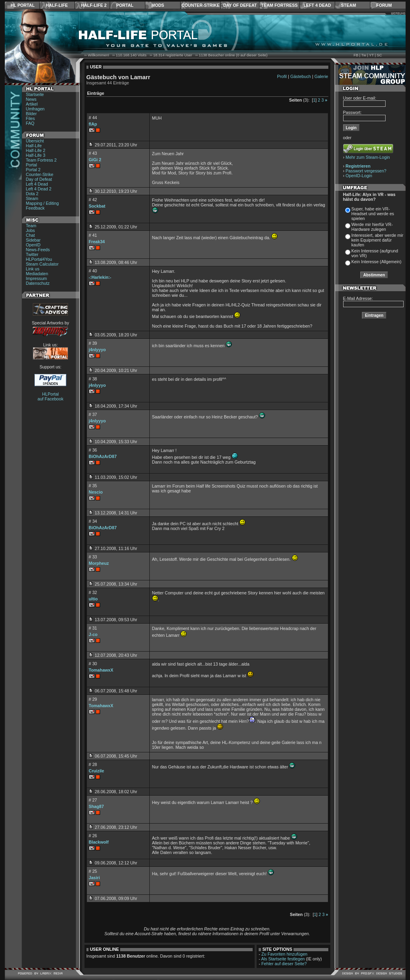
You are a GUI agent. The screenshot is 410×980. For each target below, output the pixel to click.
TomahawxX (101, 670)
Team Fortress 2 (41, 160)
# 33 (93, 557)
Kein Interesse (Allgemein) (377, 262)
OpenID (33, 245)
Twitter (32, 254)
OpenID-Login (359, 176)
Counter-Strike (200, 5)
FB (356, 55)
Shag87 (96, 806)
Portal (125, 5)
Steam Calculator (42, 264)
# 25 (93, 871)
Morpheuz (99, 563)
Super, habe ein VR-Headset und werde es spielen (373, 214)
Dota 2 (32, 194)
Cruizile (97, 771)
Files (31, 118)
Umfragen (35, 109)
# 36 (93, 450)
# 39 (93, 343)
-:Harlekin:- (100, 277)
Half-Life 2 (94, 5)
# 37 (93, 414)
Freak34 (97, 242)
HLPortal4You (39, 259)
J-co (93, 634)
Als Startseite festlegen (283, 959)
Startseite (35, 94)
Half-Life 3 (36, 155)
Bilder (31, 114)
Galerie (321, 76)
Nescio (96, 492)
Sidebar (33, 240)
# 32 (93, 592)
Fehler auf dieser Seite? (284, 964)
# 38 (93, 379)
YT (372, 55)
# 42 (93, 200)
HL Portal (23, 5)
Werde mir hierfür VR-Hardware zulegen (372, 227)
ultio (93, 599)
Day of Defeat (240, 5)
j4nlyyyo (97, 350)
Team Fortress (279, 5)
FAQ (30, 123)
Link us (33, 269)
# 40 (93, 271)
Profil (282, 76)
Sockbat (97, 206)
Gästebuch (301, 76)
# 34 (93, 521)
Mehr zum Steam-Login (368, 157)
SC (379, 55)
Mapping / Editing (42, 203)
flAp (93, 124)
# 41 (93, 235)
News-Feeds (38, 250)
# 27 (93, 800)
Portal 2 (33, 170)
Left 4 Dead (317, 5)
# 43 (93, 153)
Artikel (32, 104)
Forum (384, 5)
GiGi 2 (95, 160)
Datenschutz (38, 283)
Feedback (35, 208)
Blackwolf (99, 842)
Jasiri (94, 878)
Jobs (31, 230)
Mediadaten (37, 274)
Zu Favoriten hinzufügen (284, 954)
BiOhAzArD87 (103, 456)
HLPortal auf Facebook (51, 396)
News (31, 99)
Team (31, 226)
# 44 (93, 118)
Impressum (37, 278)
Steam (349, 5)
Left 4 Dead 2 (39, 189)
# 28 (93, 764)
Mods (158, 5)
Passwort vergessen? (366, 171)
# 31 (93, 628)
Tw (364, 55)
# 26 (93, 836)
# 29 (93, 699)
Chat (31, 235)
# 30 (93, 664)
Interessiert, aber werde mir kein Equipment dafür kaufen (378, 240)
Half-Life (57, 5)
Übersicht (35, 141)
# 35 (93, 486)
